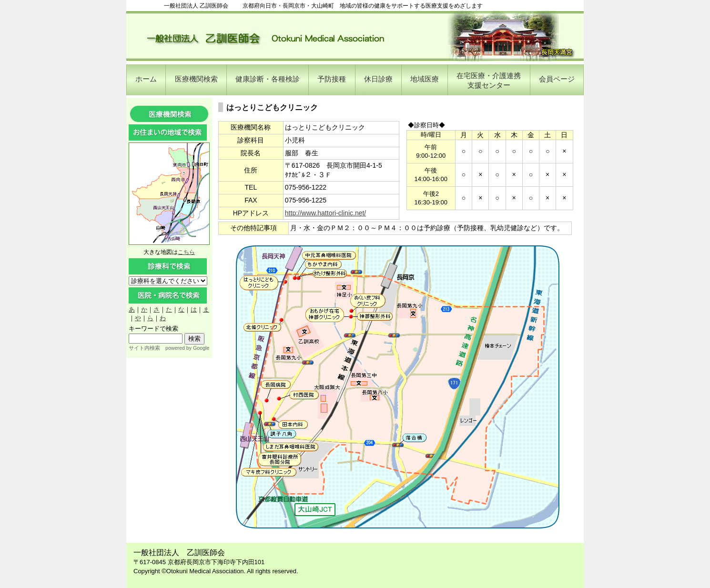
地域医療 (425, 79)
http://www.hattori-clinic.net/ (325, 213)
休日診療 (378, 79)
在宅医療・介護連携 (489, 80)
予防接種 (332, 79)
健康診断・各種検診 (268, 79)
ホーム (146, 79)
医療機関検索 (196, 79)
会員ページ (557, 79)
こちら (186, 252)
